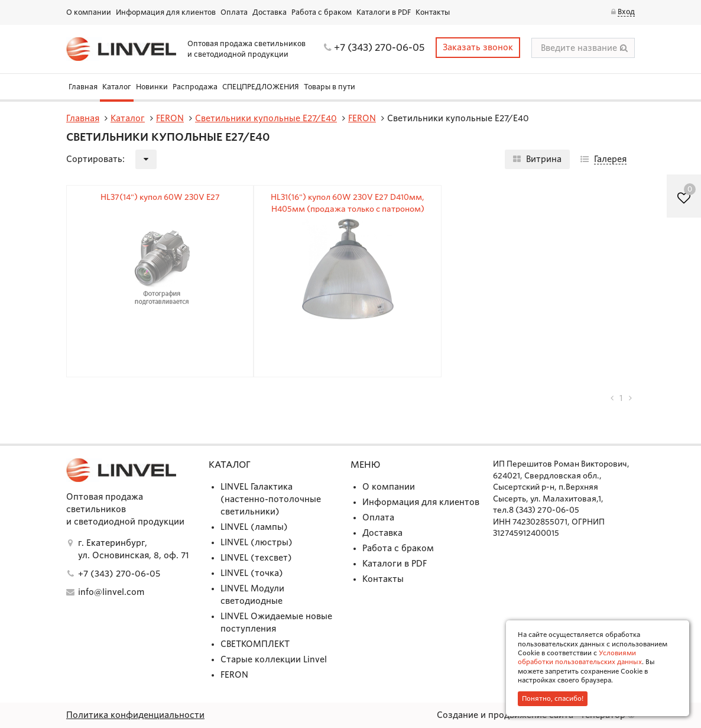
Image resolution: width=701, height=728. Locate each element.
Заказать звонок (478, 47)
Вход (626, 12)
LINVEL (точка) (252, 573)
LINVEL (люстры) (257, 542)
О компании (89, 12)
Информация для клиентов (166, 12)
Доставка (270, 12)
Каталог (117, 87)
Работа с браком (322, 12)
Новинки (152, 87)
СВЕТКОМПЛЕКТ (255, 644)
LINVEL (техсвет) (256, 558)
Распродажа (195, 87)
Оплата (234, 12)
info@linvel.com (111, 592)
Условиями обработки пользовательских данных (580, 657)
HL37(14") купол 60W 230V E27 (160, 197)
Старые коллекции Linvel (274, 659)
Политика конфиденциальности (135, 715)
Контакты (433, 12)
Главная (83, 87)
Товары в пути (330, 87)
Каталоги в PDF (384, 12)
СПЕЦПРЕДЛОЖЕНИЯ (261, 87)
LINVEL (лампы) (254, 527)
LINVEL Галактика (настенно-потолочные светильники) (271, 499)
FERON (234, 675)
